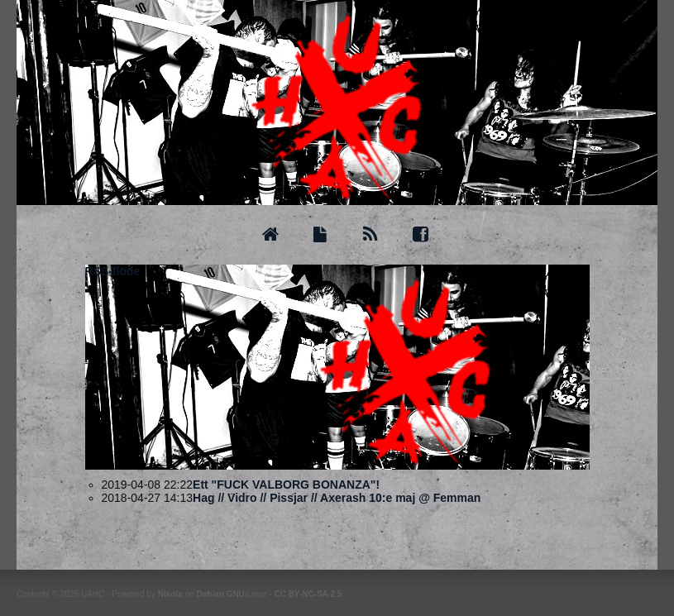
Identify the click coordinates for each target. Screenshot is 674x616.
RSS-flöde (113, 271)
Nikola (170, 594)
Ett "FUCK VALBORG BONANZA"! (286, 485)
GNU (236, 594)
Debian (210, 594)
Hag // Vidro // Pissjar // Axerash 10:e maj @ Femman (337, 498)
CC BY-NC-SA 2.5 (308, 594)
